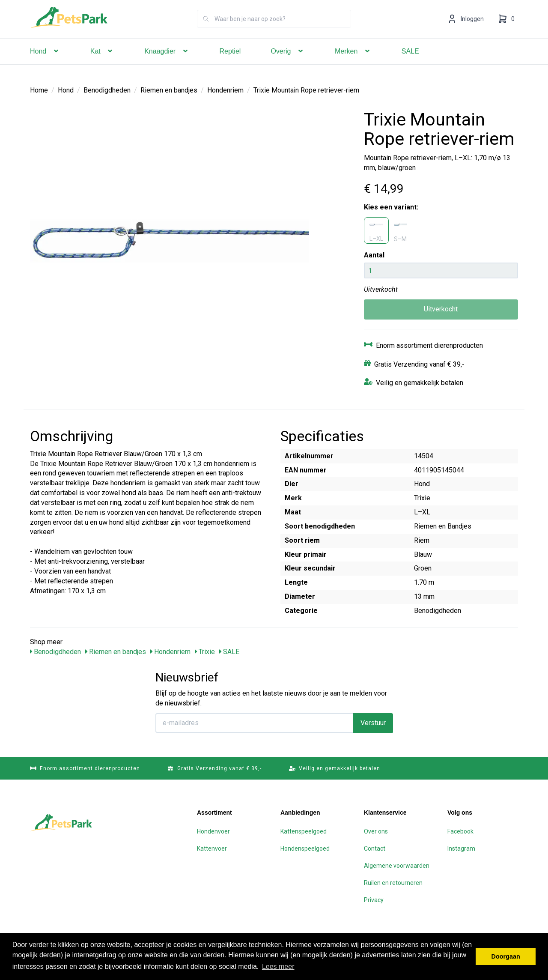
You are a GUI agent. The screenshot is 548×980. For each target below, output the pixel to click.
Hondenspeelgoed (305, 848)
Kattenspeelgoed (304, 831)
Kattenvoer (212, 848)
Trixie (205, 651)
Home (39, 90)
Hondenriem (225, 90)
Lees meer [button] (278, 967)
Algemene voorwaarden (397, 865)
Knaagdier (167, 63)
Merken (353, 63)
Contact (375, 848)
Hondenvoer (213, 831)
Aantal (374, 255)
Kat (102, 63)
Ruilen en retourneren (393, 882)
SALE (410, 63)
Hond (45, 63)
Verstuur (373, 722)
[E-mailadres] (255, 723)
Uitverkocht (441, 309)
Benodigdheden (107, 90)
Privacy (374, 899)
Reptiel (230, 63)
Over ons (376, 831)
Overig (288, 63)
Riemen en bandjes (169, 90)
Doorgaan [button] (506, 956)
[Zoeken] (206, 31)
